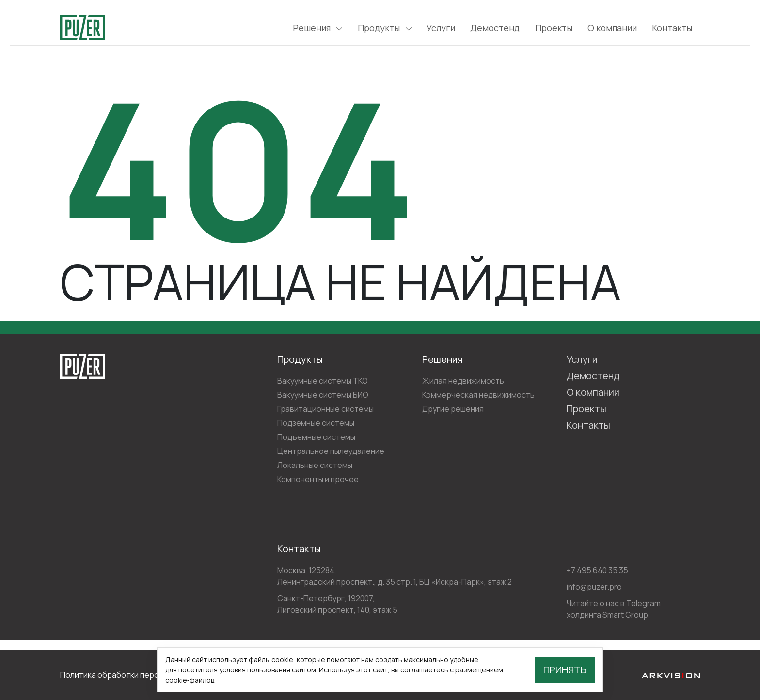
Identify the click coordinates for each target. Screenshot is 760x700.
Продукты (385, 28)
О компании (612, 28)
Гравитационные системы (325, 409)
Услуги (441, 28)
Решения (317, 28)
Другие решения (453, 409)
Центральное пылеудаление (331, 451)
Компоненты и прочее (318, 479)
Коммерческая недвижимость (478, 395)
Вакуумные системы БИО (323, 395)
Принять (565, 670)
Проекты (554, 28)
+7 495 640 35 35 (597, 570)
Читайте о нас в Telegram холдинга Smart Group (614, 609)
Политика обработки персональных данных (141, 675)
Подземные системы (316, 423)
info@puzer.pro (594, 587)
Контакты (672, 28)
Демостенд (495, 28)
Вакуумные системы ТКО (323, 381)
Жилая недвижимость (463, 381)
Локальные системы (315, 465)
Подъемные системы (316, 437)
